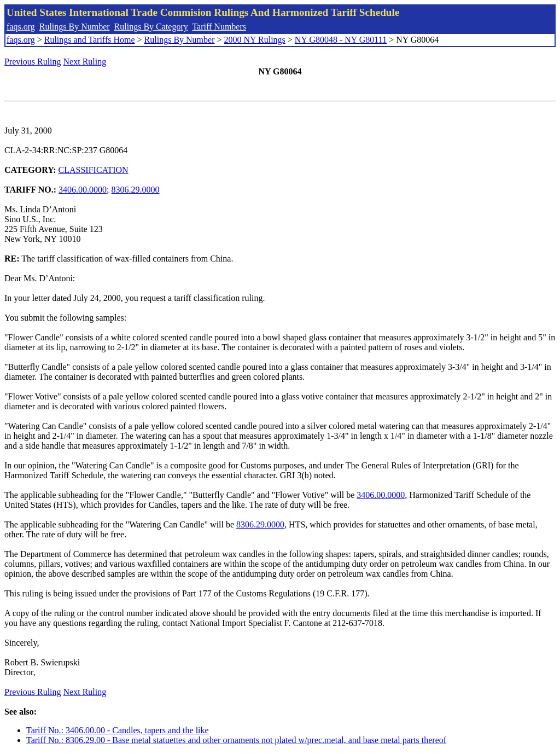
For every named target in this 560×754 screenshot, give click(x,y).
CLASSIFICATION (94, 170)
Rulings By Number (75, 27)
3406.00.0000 (83, 190)
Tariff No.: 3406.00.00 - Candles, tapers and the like (118, 730)
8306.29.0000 (136, 190)
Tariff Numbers (219, 27)
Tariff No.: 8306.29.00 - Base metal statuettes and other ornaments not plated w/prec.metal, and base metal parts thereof (236, 740)
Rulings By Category (151, 27)
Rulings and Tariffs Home (90, 40)
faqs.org (21, 27)
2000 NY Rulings (255, 40)
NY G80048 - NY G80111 (341, 40)
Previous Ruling (33, 62)
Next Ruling (85, 62)
